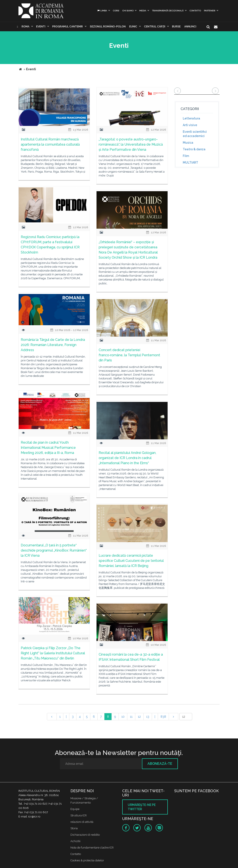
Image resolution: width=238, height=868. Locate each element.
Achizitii (75, 841)
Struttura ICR (79, 815)
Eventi (41, 27)
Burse (176, 27)
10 (123, 717)
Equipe (75, 809)
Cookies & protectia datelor (87, 860)
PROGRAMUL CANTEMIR (68, 27)
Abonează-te (160, 764)
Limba (102, 11)
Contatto (195, 11)
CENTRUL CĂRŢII (155, 27)
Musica (188, 143)
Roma (25, 27)
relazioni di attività (82, 822)
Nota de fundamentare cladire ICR (92, 848)
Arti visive (190, 125)
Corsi (116, 11)
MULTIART (190, 163)
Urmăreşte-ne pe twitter (142, 807)
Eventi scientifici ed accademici (195, 134)
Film (186, 156)
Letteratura (191, 118)
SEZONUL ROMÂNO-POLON (108, 27)
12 (139, 717)
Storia (74, 828)
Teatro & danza (194, 149)
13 (148, 717)
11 (131, 717)
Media (143, 11)
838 (163, 717)
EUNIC (133, 27)
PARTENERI (210, 11)
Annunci (190, 27)
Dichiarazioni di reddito (85, 835)
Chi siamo (128, 11)
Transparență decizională (168, 11)
